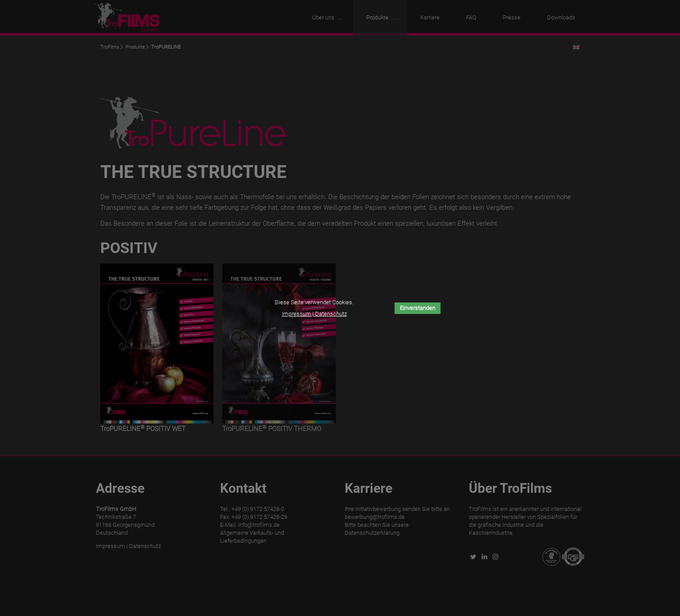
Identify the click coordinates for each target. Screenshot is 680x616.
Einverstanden (418, 308)
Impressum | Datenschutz (314, 314)
